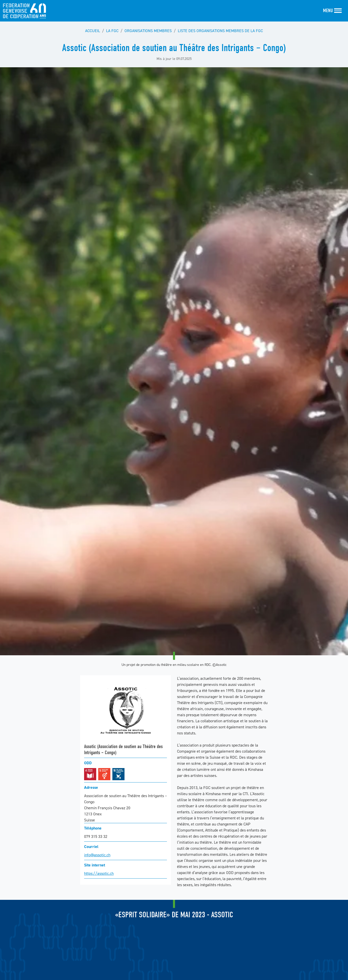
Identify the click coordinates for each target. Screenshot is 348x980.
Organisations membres (148, 31)
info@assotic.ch (97, 855)
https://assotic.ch (99, 873)
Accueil (93, 31)
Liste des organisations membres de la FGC (220, 31)
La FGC (112, 31)
